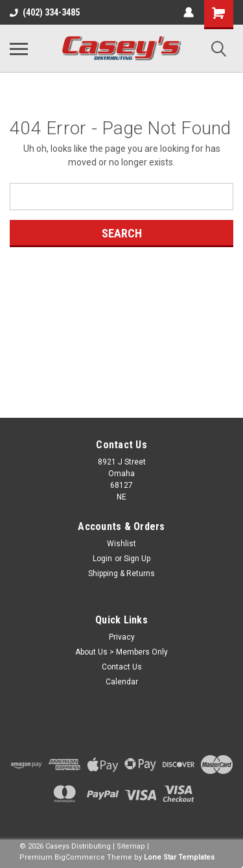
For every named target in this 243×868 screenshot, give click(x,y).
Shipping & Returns (121, 573)
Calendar (122, 682)
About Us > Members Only (121, 652)
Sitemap (131, 846)
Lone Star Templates (179, 857)
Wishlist (121, 544)
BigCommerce (80, 857)
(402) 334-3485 (45, 12)
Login (102, 559)
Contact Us (122, 667)
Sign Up (137, 559)
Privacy (122, 637)
